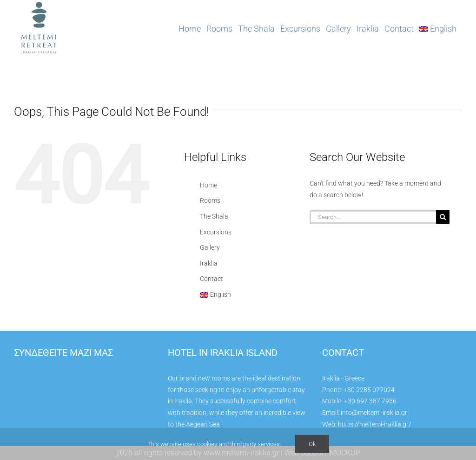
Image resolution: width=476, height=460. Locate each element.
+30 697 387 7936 (370, 401)
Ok (312, 444)
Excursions (216, 232)
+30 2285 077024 (369, 390)
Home (208, 185)
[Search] (443, 217)
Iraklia (209, 263)
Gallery (210, 247)
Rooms (210, 200)
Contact (212, 279)
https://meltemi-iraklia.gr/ (375, 424)
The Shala (214, 216)
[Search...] (373, 217)
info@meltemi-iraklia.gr (374, 413)
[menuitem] (438, 29)
